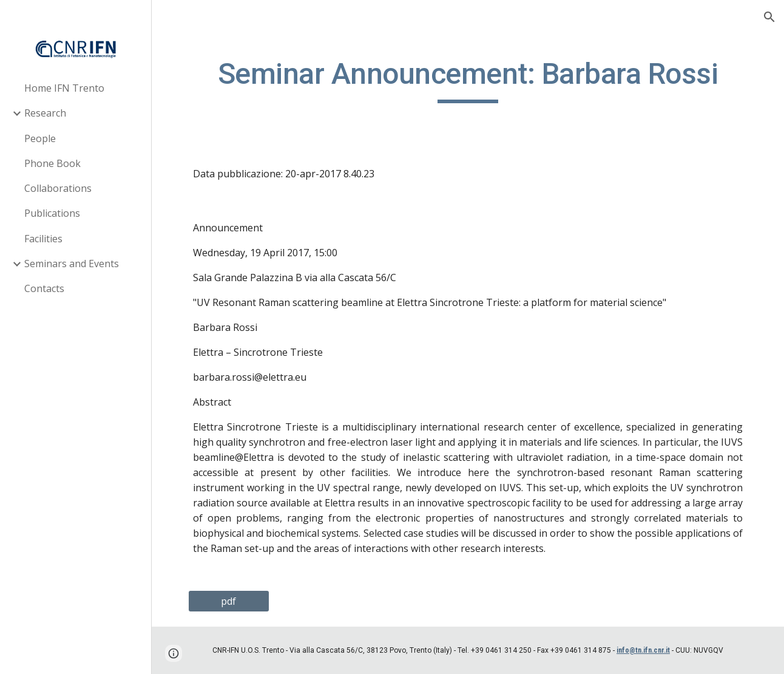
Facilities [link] (43, 239)
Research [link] (45, 113)
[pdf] (229, 601)
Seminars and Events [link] (72, 264)
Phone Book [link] (52, 163)
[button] (769, 17)
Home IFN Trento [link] (64, 88)
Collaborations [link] (58, 188)
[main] (468, 80)
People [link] (40, 138)
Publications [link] (52, 213)
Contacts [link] (44, 288)
